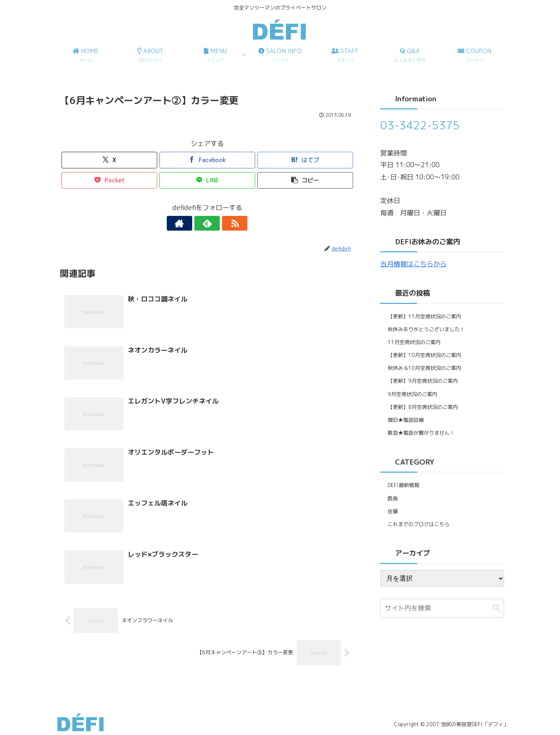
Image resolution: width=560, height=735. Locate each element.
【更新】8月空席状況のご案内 (423, 407)
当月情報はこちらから (413, 264)
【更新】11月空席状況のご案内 (425, 316)
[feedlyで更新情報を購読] (207, 223)
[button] (305, 180)
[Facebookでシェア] (207, 160)
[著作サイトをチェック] (190, 223)
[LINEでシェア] (207, 180)
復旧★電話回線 (406, 420)
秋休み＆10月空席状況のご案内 (425, 368)
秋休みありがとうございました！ (426, 329)
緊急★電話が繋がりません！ (421, 433)
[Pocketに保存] (109, 180)
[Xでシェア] (109, 160)
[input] (442, 608)
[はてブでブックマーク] (305, 160)
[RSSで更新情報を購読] (224, 223)
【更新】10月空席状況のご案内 (425, 355)
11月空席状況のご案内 (414, 342)
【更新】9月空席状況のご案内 (423, 381)
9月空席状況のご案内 (413, 394)
